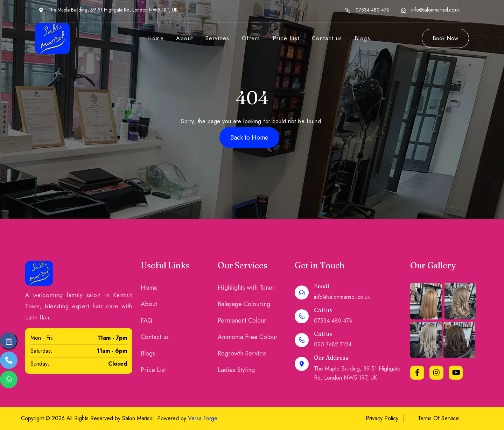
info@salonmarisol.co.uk (435, 10)
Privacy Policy (382, 418)
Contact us (327, 38)
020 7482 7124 (333, 344)
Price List (286, 38)
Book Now (445, 38)
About (185, 38)
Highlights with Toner (246, 288)
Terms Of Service (438, 418)
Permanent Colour (242, 320)
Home (156, 38)
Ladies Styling (236, 370)
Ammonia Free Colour (248, 337)
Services (218, 38)
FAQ (146, 320)
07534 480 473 (372, 10)
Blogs (363, 38)
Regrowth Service (242, 353)
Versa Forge (203, 418)
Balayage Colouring (244, 304)
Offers (251, 38)
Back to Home (249, 138)
